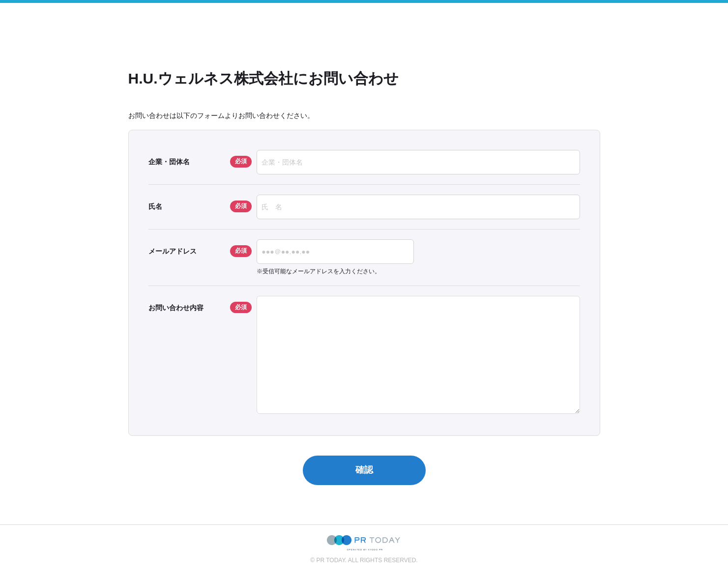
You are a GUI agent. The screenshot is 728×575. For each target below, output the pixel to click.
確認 (364, 470)
